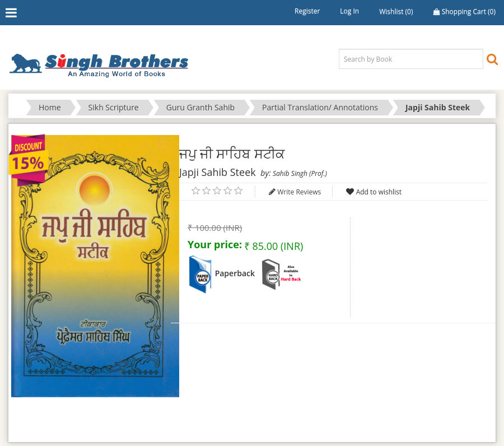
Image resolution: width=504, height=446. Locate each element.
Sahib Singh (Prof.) (300, 173)
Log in (349, 11)
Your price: (215, 244)
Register (307, 11)
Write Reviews (299, 192)
